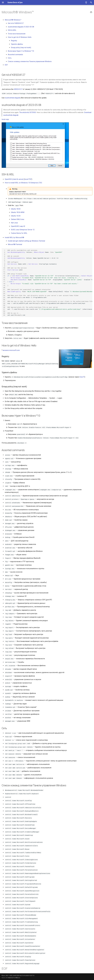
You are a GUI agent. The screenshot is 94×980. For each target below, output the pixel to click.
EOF (6, 65)
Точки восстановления (17, 34)
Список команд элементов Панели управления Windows (30, 61)
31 (4, 309)
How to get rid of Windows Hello (20, 37)
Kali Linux (14, 223)
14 (4, 276)
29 (4, 305)
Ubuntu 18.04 (16, 209)
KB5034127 (18, 89)
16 (4, 280)
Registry (14, 41)
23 (4, 293)
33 (4, 313)
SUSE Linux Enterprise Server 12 (23, 230)
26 (4, 299)
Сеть (10, 58)
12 (4, 272)
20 (4, 287)
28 (4, 303)
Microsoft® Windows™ (13, 20)
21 (4, 289)
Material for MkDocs (14, 978)
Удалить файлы (17, 44)
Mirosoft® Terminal (15, 244)
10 (4, 268)
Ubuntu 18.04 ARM (18, 212)
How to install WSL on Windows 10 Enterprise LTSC (23, 183)
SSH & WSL (12, 30)
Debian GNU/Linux (18, 219)
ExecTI (82, 377)
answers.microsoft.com (11, 350)
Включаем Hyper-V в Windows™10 (21, 51)
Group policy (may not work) (21, 48)
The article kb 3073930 (28, 112)
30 (4, 307)
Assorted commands (15, 55)
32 (4, 311)
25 (4, 297)
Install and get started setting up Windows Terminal (26, 241)
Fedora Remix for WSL (19, 233)
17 (4, 282)
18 (4, 284)
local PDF (28, 179)
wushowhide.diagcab (13, 98)
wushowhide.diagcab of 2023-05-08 (21, 27)
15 (4, 278)
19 (4, 286)
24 (4, 295)
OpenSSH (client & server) (14, 179)
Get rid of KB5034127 (16, 23)
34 (4, 315)
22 (4, 292)
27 (4, 301)
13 (4, 274)
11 (4, 270)
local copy (5, 119)
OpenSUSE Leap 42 (18, 226)
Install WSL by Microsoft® (14, 237)
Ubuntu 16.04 (16, 216)
